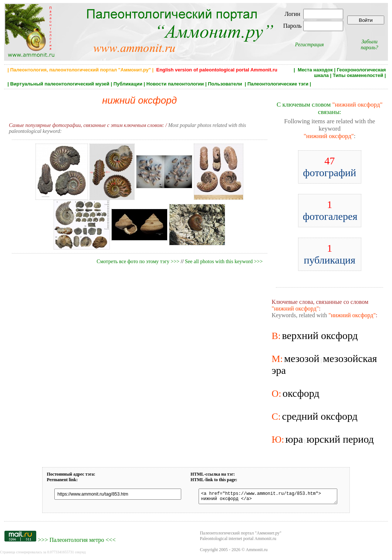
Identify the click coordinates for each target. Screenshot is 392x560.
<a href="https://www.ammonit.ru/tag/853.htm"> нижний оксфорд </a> (265, 497)
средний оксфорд (320, 416)
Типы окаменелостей (358, 75)
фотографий (330, 167)
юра (294, 439)
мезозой (302, 358)
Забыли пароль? (369, 45)
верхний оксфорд (320, 336)
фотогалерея (330, 210)
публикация (330, 254)
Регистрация (310, 45)
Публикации (128, 84)
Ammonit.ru (257, 552)
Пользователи (226, 84)
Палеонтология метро (77, 542)
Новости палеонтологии (175, 84)
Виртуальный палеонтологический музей (60, 84)
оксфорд (301, 393)
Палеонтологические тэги (278, 84)
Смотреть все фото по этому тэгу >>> (138, 261)
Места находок (315, 70)
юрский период (340, 439)
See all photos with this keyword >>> (224, 261)
